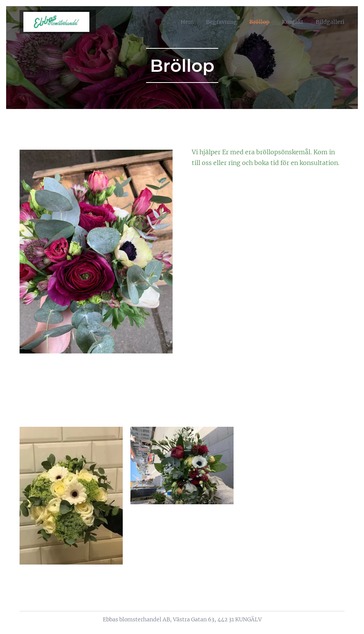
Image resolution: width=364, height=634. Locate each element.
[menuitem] (176, 22)
